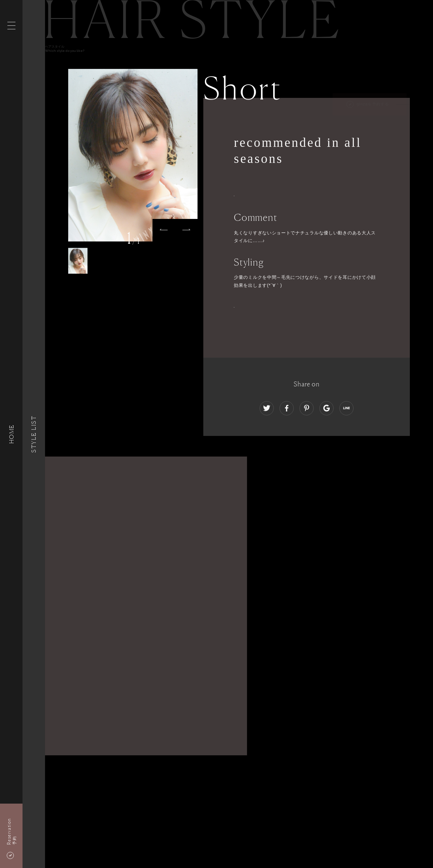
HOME (11, 434)
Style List (34, 434)
